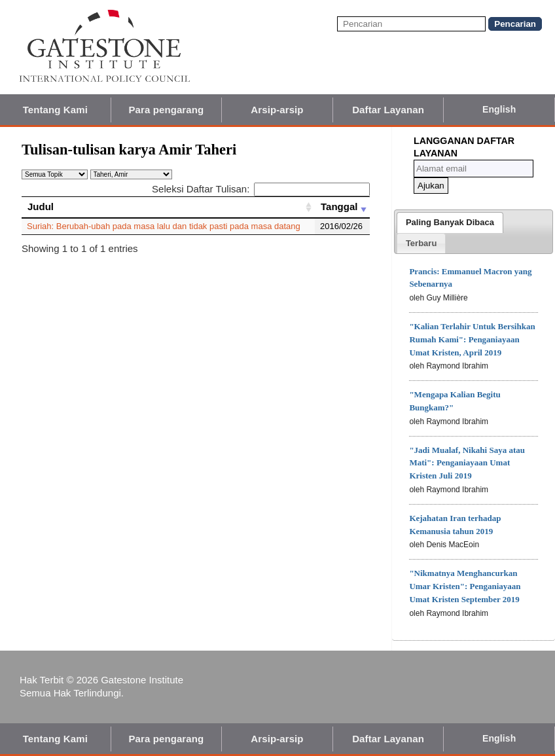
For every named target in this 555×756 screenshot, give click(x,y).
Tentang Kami (55, 110)
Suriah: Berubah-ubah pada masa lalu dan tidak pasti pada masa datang (164, 226)
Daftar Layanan (388, 110)
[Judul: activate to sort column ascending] (168, 207)
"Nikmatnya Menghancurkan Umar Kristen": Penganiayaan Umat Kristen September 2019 (465, 586)
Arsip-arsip (277, 110)
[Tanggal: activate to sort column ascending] (342, 207)
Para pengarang (167, 110)
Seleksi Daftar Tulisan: (261, 189)
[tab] (450, 223)
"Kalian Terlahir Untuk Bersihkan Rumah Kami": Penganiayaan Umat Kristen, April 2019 (472, 339)
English (499, 109)
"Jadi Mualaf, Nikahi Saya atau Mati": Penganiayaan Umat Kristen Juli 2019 (467, 463)
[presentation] (450, 223)
